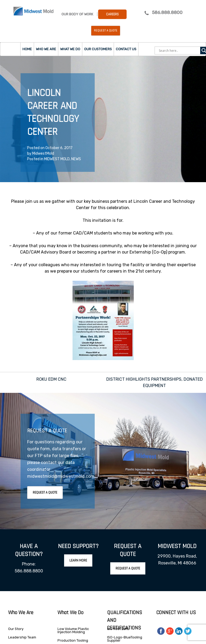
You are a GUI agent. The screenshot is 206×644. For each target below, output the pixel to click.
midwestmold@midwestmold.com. (61, 476)
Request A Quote (45, 493)
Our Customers (98, 49)
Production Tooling (73, 640)
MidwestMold (43, 153)
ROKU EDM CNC (51, 379)
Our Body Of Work (77, 14)
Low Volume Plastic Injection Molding (73, 630)
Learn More (78, 560)
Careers (112, 14)
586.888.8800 (167, 12)
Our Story (16, 629)
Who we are (46, 49)
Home (27, 49)
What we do (70, 49)
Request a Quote (106, 31)
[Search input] (179, 50)
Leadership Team (22, 637)
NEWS (76, 159)
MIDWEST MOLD (57, 159)
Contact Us (126, 49)
